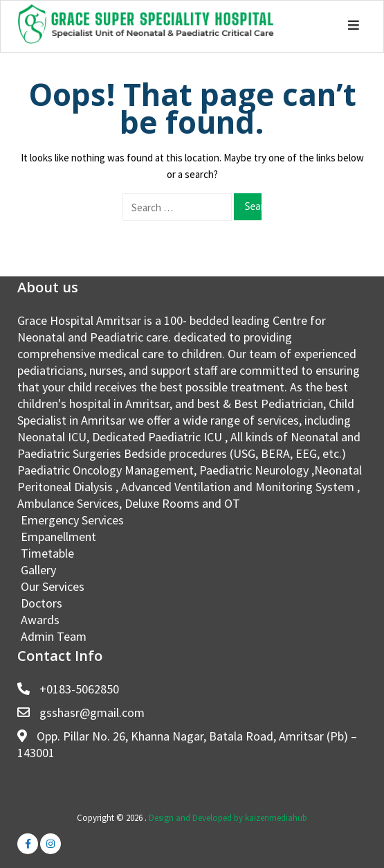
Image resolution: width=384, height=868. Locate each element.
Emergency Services (72, 520)
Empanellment (58, 537)
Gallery (38, 570)
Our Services (53, 586)
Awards (40, 620)
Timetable (47, 553)
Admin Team (54, 636)
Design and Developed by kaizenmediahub (228, 818)
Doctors (42, 603)
